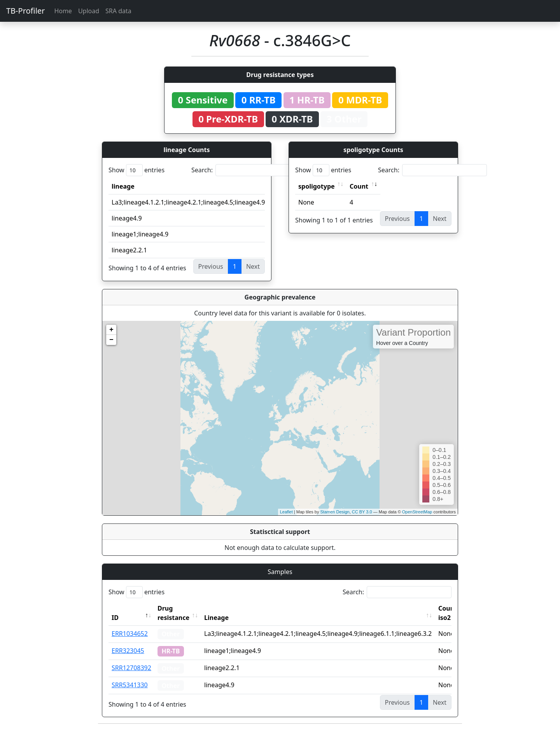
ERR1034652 (130, 634)
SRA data (118, 11)
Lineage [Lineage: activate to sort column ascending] (216, 618)
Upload (89, 11)
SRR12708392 (131, 668)
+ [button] (111, 330)
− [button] (111, 340)
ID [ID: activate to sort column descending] (115, 618)
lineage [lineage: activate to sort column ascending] (123, 186)
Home (63, 11)
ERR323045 (128, 651)
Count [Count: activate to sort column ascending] (359, 186)
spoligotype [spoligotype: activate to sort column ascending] (317, 186)
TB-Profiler (25, 11)
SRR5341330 (130, 685)
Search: (246, 170)
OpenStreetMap (417, 512)
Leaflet (286, 512)
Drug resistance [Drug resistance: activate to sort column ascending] (173, 613)
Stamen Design (335, 512)
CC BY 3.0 (362, 512)
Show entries (136, 170)
